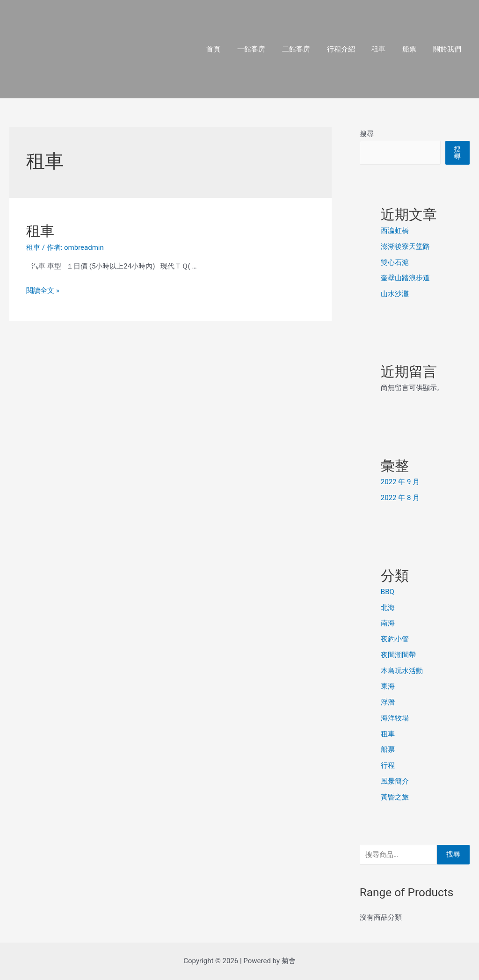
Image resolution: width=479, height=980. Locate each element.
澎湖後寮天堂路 (405, 247)
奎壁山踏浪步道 (405, 278)
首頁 (231, 49)
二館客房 (308, 49)
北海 (388, 608)
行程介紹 (350, 49)
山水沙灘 (395, 294)
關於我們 (449, 49)
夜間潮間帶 (398, 655)
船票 (414, 49)
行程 (388, 765)
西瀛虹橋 (395, 231)
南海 (388, 623)
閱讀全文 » (43, 290)
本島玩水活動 (402, 671)
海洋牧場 (395, 718)
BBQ (388, 592)
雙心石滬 (395, 262)
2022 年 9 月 (400, 482)
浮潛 (388, 702)
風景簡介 (395, 781)
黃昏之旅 (395, 797)
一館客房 (266, 49)
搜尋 (367, 134)
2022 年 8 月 (400, 498)
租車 (385, 49)
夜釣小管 (395, 639)
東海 (388, 686)
